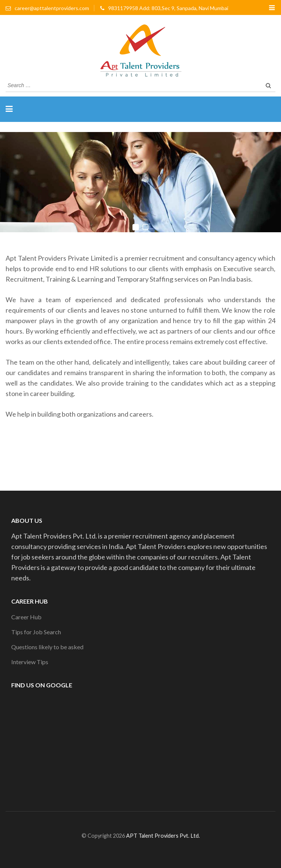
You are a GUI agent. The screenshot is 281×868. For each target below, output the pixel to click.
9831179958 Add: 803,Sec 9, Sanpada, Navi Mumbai (168, 8)
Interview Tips (30, 662)
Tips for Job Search (36, 632)
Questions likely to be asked (47, 647)
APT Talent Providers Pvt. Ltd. (163, 836)
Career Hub (26, 617)
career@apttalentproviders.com (52, 8)
